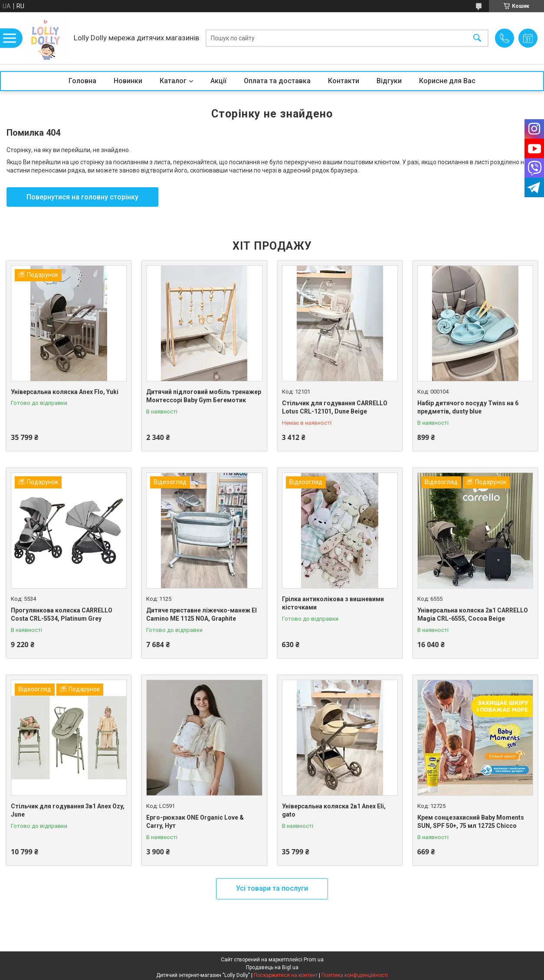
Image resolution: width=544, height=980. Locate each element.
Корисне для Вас (447, 81)
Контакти (344, 81)
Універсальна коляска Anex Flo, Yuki (65, 392)
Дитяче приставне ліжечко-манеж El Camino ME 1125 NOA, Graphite (202, 615)
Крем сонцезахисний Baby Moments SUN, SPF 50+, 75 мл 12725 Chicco (471, 822)
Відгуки (389, 81)
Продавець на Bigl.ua (272, 967)
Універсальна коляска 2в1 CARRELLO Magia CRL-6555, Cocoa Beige (473, 615)
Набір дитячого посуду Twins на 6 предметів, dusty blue (468, 407)
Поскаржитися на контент (286, 975)
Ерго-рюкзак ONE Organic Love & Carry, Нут (195, 822)
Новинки (128, 81)
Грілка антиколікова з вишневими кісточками (333, 603)
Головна (82, 81)
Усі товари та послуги (272, 888)
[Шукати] (477, 38)
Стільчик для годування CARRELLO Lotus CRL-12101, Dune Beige (335, 407)
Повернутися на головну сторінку (82, 197)
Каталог (173, 81)
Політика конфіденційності (355, 975)
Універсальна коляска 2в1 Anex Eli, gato (334, 811)
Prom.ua (314, 960)
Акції (218, 81)
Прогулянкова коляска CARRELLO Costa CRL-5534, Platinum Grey (62, 615)
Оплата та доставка (277, 81)
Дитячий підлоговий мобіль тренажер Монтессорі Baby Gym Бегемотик (204, 396)
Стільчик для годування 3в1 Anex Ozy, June (68, 811)
